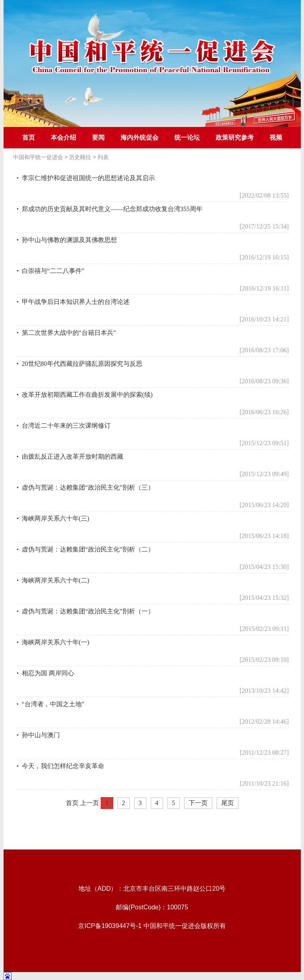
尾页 (228, 803)
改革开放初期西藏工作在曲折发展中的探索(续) (87, 395)
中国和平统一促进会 (38, 157)
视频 (276, 137)
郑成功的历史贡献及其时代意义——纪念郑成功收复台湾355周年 (112, 209)
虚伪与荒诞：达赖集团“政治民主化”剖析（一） (88, 611)
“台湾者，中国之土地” (53, 704)
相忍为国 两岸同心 (48, 673)
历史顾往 (80, 157)
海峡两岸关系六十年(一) (56, 642)
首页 (29, 137)
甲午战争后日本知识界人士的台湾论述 (76, 302)
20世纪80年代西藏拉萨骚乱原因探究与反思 (82, 364)
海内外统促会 (140, 137)
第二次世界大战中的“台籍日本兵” (69, 333)
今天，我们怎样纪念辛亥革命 (63, 766)
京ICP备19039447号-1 (110, 926)
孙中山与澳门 (41, 735)
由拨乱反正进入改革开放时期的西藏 (73, 456)
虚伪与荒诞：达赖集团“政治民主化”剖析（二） (88, 549)
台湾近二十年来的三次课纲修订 (66, 426)
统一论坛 (187, 137)
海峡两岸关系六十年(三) (56, 518)
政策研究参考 (235, 137)
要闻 (98, 137)
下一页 (198, 803)
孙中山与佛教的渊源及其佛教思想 (69, 240)
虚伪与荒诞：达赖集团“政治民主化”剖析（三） (88, 487)
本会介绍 (63, 137)
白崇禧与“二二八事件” (53, 271)
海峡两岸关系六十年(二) (56, 580)
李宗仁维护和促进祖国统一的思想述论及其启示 (88, 178)
